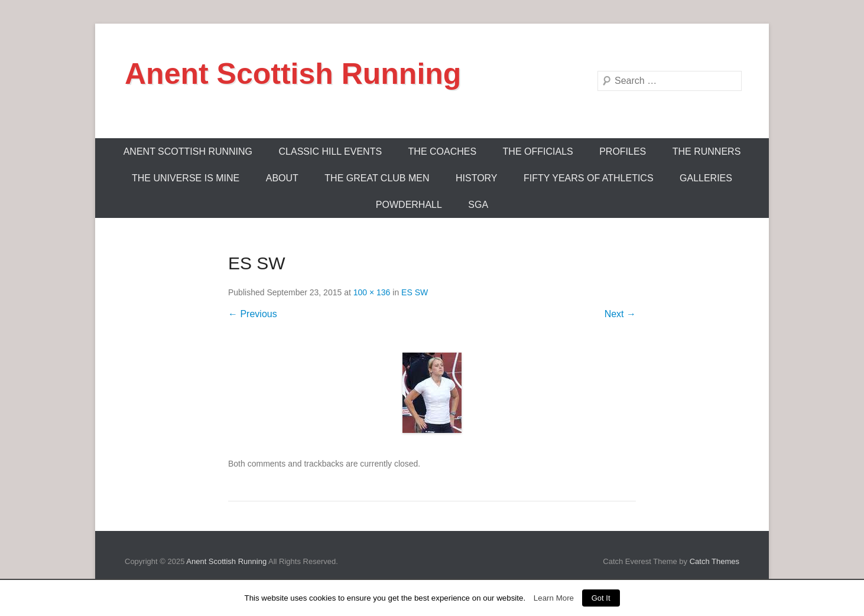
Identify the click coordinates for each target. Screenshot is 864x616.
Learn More (554, 598)
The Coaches (443, 151)
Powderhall (409, 205)
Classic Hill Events (331, 151)
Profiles (623, 151)
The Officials (538, 151)
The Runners (707, 151)
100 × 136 (372, 292)
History (477, 178)
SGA (478, 205)
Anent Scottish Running (293, 74)
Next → (620, 314)
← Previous (253, 314)
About (282, 178)
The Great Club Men (377, 178)
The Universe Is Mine (186, 178)
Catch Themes (714, 561)
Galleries (706, 178)
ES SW (415, 292)
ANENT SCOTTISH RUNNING (188, 151)
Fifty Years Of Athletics (589, 178)
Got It (601, 598)
